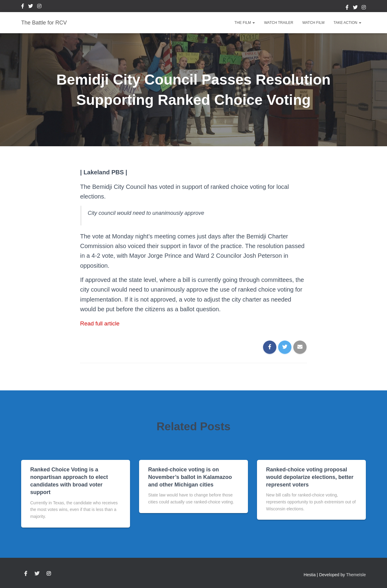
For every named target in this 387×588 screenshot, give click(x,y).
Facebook (23, 7)
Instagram (39, 7)
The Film (245, 23)
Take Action (347, 23)
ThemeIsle (356, 574)
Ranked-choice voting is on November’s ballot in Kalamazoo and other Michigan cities (190, 477)
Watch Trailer (278, 23)
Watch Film (313, 23)
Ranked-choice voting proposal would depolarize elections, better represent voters (310, 477)
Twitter (31, 7)
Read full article (101, 323)
